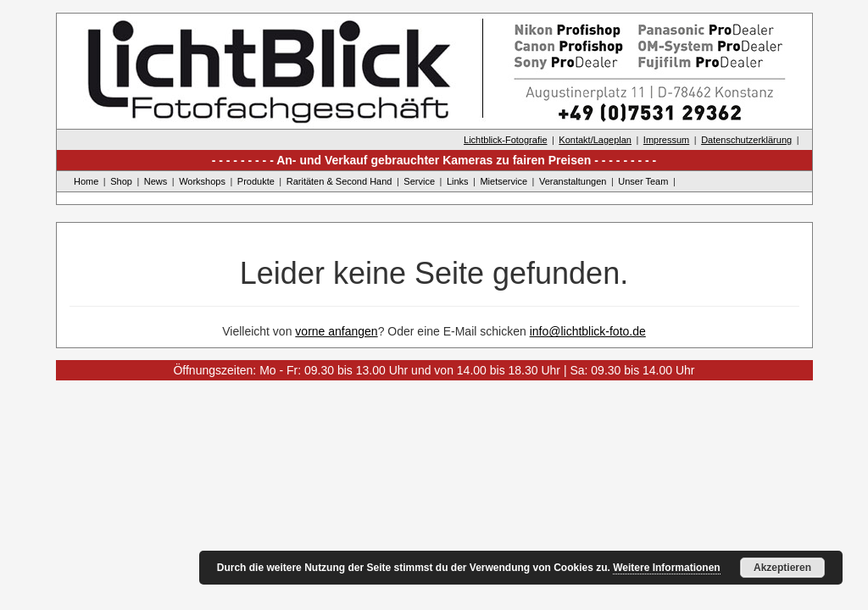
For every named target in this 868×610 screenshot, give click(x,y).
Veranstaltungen (573, 181)
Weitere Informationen (666, 568)
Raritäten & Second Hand (339, 181)
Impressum (666, 140)
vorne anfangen (336, 331)
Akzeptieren (782, 568)
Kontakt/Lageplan (595, 140)
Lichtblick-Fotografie (505, 140)
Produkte (256, 181)
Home (86, 181)
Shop (121, 181)
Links (458, 181)
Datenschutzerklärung (746, 140)
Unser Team (643, 181)
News (156, 181)
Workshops (202, 181)
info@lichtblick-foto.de (588, 331)
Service (419, 181)
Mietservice (504, 181)
